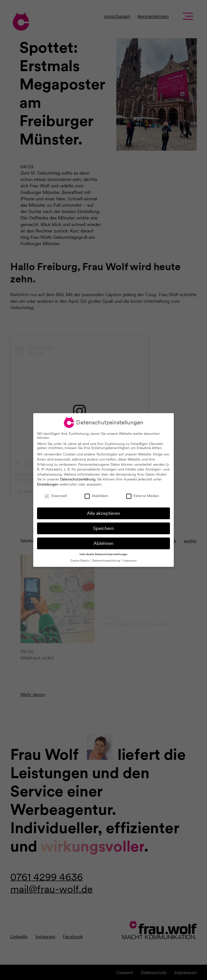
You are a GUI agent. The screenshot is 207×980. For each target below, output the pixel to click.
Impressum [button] (130, 561)
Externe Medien (143, 496)
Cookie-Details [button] (80, 561)
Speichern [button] (103, 528)
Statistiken (96, 496)
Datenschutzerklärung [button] (107, 561)
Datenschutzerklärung (78, 479)
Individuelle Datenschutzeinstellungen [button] (103, 554)
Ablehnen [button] (103, 543)
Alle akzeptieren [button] (103, 513)
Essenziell (55, 496)
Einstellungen (48, 484)
